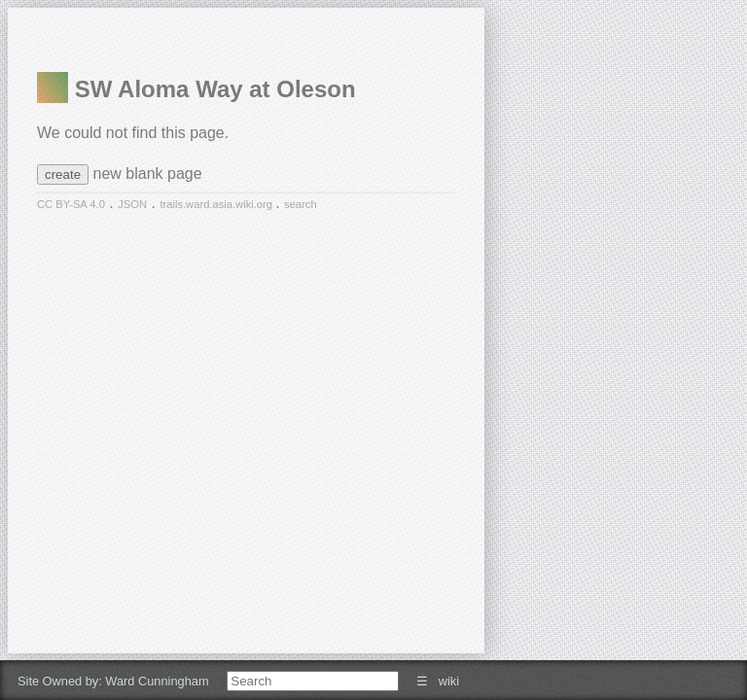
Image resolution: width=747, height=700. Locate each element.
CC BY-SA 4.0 (71, 204)
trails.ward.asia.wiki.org (217, 204)
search (301, 204)
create (63, 175)
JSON (132, 204)
